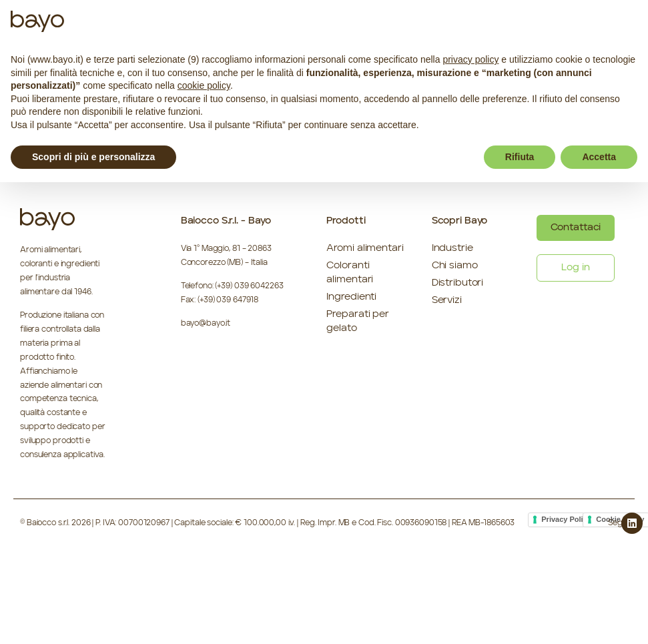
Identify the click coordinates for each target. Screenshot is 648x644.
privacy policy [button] (470, 59)
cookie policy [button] (204, 85)
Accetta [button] (599, 157)
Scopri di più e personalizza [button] (93, 157)
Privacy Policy (566, 519)
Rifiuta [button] (520, 157)
